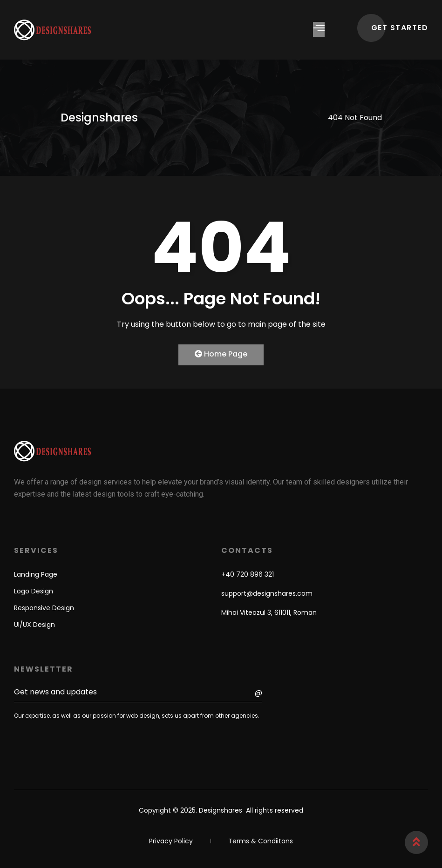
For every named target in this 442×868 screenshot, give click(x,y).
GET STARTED (400, 28)
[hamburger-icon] (319, 29)
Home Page (221, 354)
